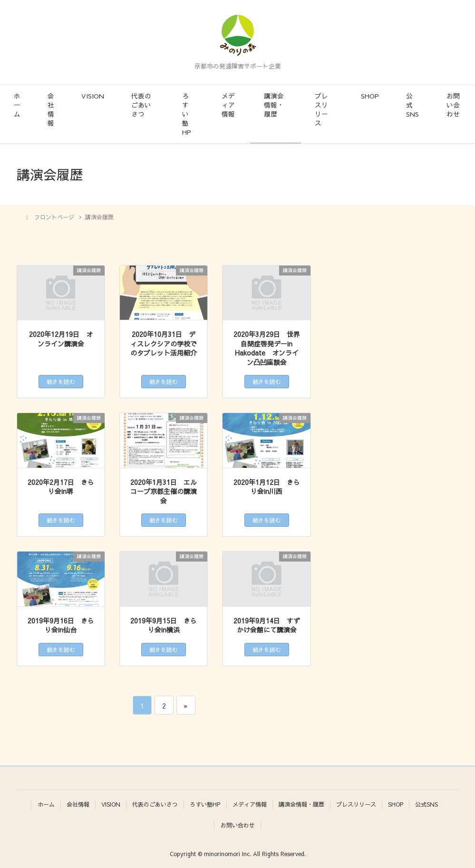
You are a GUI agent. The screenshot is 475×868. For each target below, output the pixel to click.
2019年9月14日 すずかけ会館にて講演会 (267, 626)
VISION (93, 96)
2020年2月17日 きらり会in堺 (61, 487)
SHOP (370, 96)
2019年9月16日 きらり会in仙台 (61, 626)
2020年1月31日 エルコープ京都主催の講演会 (164, 492)
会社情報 (51, 109)
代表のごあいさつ (141, 105)
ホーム (17, 105)
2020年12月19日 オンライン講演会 (61, 339)
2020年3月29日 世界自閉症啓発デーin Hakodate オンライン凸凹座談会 (267, 348)
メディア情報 (228, 105)
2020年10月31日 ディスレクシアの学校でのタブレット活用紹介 (164, 344)
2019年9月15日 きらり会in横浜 (164, 626)
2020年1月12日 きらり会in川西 (267, 487)
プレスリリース (321, 109)
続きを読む (61, 382)
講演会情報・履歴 (274, 105)
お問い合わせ (453, 105)
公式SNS (412, 105)
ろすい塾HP (187, 114)
